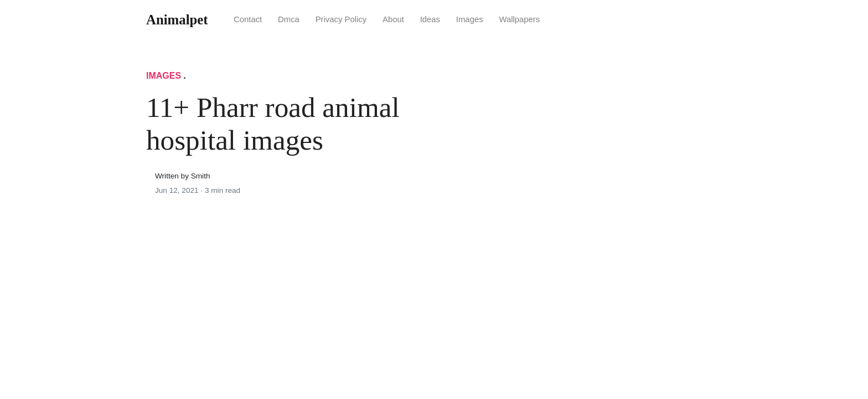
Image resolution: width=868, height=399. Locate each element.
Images (470, 19)
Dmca (289, 19)
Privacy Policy (341, 19)
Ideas (430, 19)
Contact (248, 19)
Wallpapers (519, 19)
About (393, 19)
